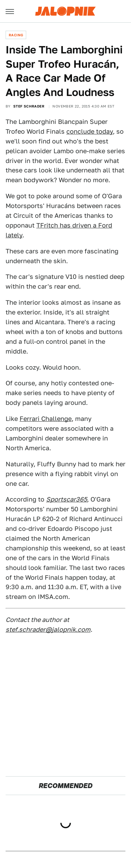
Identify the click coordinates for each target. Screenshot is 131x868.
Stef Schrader (29, 106)
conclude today (90, 131)
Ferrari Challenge (46, 419)
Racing (16, 35)
